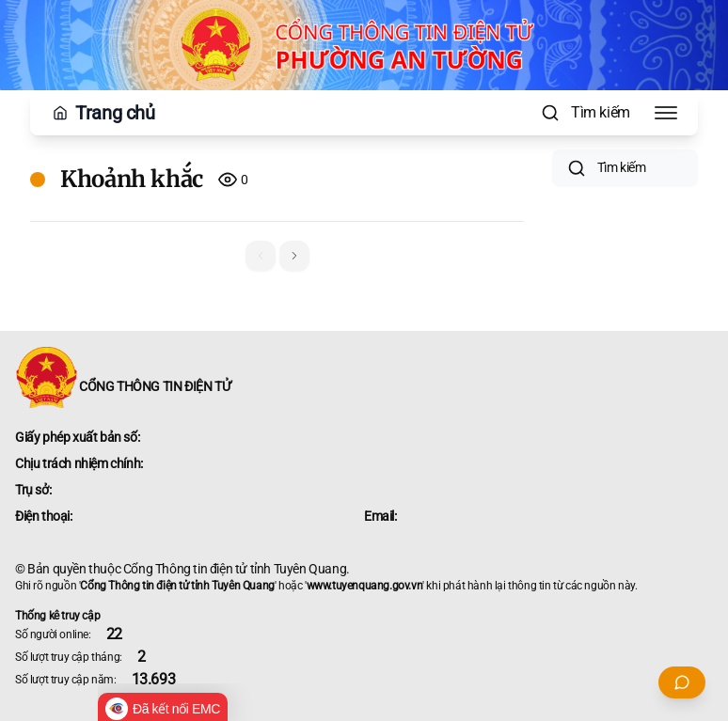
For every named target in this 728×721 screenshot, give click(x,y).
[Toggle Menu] (666, 113)
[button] (294, 256)
